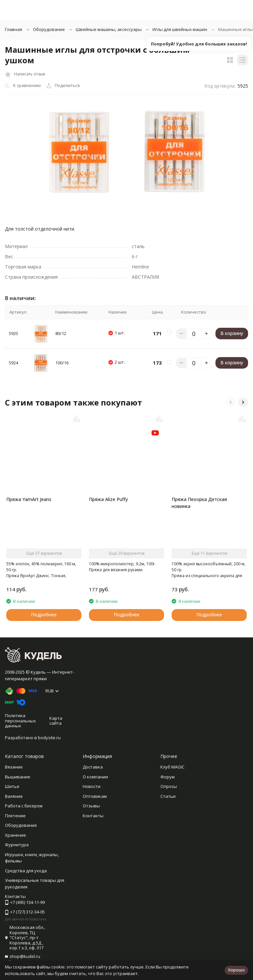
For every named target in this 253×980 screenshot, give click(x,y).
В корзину (232, 333)
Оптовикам (95, 796)
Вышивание (18, 777)
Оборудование (49, 29)
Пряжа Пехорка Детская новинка (199, 503)
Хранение (15, 835)
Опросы (169, 786)
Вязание (14, 767)
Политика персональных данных (20, 721)
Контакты (93, 816)
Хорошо (236, 970)
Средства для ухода (26, 871)
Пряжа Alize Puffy (108, 499)
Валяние (14, 796)
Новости (92, 786)
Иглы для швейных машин (180, 29)
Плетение (15, 816)
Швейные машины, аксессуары (109, 29)
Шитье (12, 786)
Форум (168, 777)
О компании (95, 777)
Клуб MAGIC (172, 767)
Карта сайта (56, 721)
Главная (14, 29)
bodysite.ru (49, 738)
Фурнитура (17, 845)
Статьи (168, 796)
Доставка (93, 767)
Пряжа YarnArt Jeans (29, 499)
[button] (231, 402)
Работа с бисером (24, 806)
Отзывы (91, 806)
